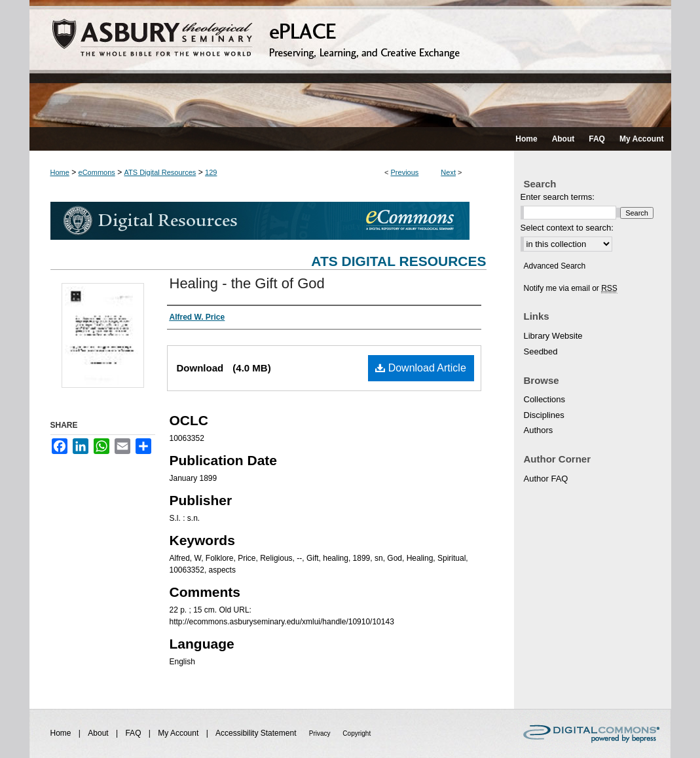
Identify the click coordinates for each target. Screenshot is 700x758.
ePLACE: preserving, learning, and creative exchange (350, 64)
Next (448, 172)
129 (211, 172)
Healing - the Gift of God (247, 283)
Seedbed (541, 351)
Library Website (553, 336)
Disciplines (544, 415)
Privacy (321, 733)
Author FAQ (546, 479)
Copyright (357, 733)
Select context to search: (567, 228)
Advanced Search (555, 266)
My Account (179, 733)
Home (60, 172)
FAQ (134, 733)
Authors (539, 430)
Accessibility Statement (257, 733)
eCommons (97, 172)
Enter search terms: (558, 197)
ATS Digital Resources (160, 172)
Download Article (421, 368)
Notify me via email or (571, 288)
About (99, 733)
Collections (545, 399)
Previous (405, 172)
